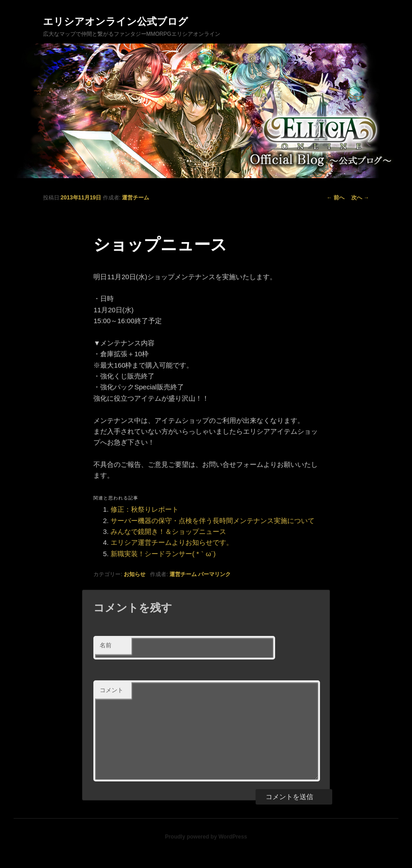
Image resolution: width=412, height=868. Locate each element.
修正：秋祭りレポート (145, 509)
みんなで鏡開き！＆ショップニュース (168, 531)
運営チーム (136, 198)
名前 (106, 645)
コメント (111, 690)
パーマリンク (214, 574)
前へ (336, 198)
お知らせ (135, 574)
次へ (360, 198)
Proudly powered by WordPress (206, 837)
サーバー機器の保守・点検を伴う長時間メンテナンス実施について (213, 521)
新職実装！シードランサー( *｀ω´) (163, 554)
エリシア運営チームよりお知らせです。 (172, 542)
